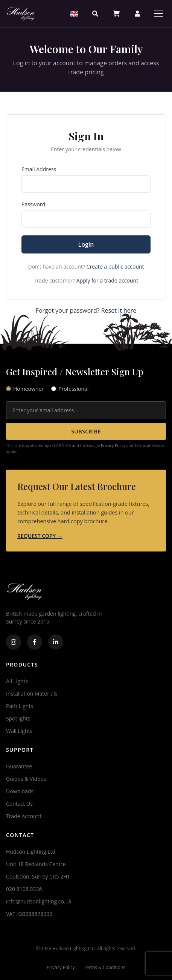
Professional (70, 389)
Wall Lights (19, 731)
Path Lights (20, 706)
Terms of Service (149, 445)
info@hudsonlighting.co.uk (39, 901)
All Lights (17, 681)
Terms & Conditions (105, 967)
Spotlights (18, 718)
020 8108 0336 (24, 889)
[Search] (95, 14)
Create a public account (115, 267)
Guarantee (19, 766)
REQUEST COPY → (40, 536)
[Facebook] (35, 642)
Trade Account (24, 816)
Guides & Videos (26, 779)
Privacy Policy (113, 445)
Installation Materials (32, 694)
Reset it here (119, 310)
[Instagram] (14, 642)
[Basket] (116, 14)
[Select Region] (74, 14)
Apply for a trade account (107, 280)
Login (86, 244)
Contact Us (19, 804)
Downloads (20, 791)
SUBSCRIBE (86, 431)
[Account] (137, 14)
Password (33, 204)
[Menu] (158, 14)
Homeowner (25, 389)
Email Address (39, 169)
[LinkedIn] (56, 642)
